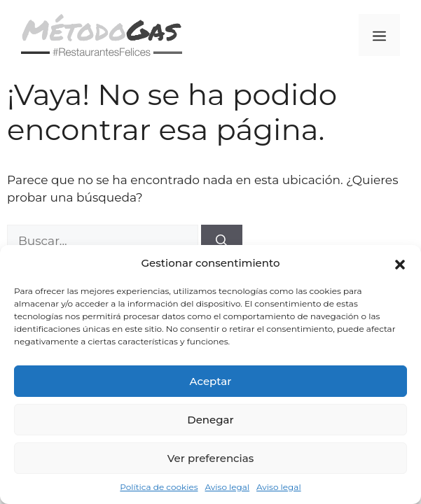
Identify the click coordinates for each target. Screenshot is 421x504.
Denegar (210, 420)
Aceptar (211, 381)
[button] (400, 263)
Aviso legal (228, 487)
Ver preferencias (210, 458)
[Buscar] (222, 241)
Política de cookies (159, 487)
